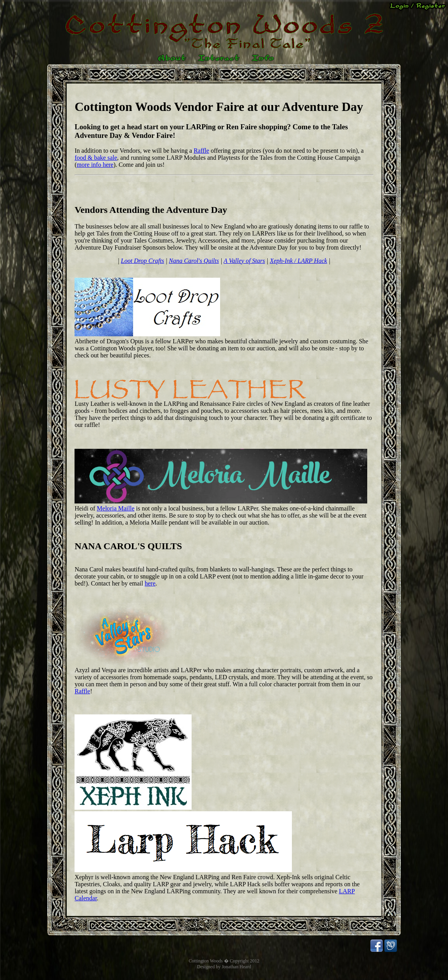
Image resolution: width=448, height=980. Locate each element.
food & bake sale (96, 158)
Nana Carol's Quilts (194, 261)
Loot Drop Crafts (143, 261)
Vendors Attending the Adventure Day (151, 210)
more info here (95, 165)
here (150, 583)
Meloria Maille (116, 508)
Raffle (201, 151)
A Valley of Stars (244, 261)
